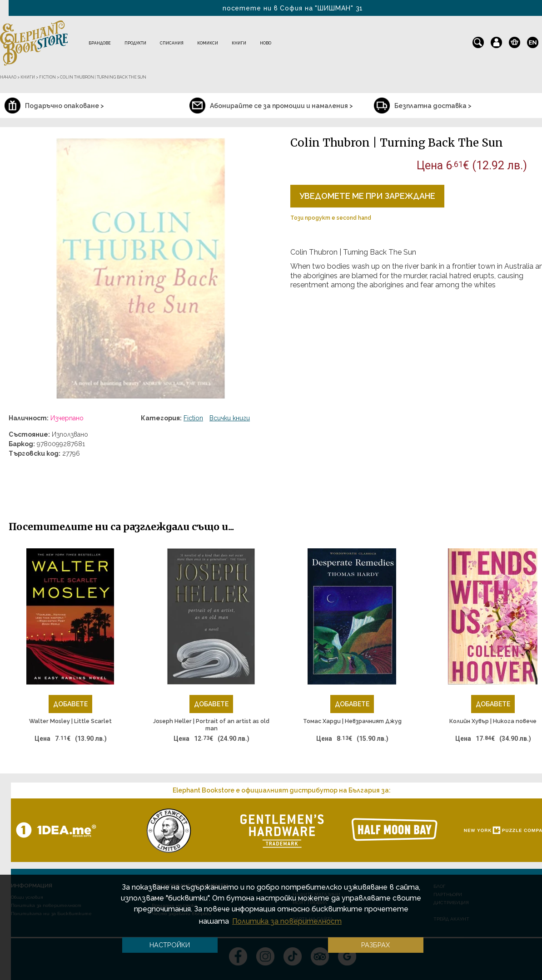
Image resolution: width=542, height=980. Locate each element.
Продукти (135, 43)
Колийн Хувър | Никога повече (493, 721)
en (533, 40)
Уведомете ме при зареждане (367, 196)
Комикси (208, 43)
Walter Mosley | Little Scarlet (70, 721)
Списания (172, 43)
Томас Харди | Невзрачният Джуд (352, 721)
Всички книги (230, 418)
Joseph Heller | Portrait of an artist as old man (211, 725)
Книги (239, 43)
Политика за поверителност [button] (287, 921)
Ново (266, 43)
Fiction (193, 418)
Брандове (100, 43)
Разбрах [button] (375, 945)
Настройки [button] (170, 945)
